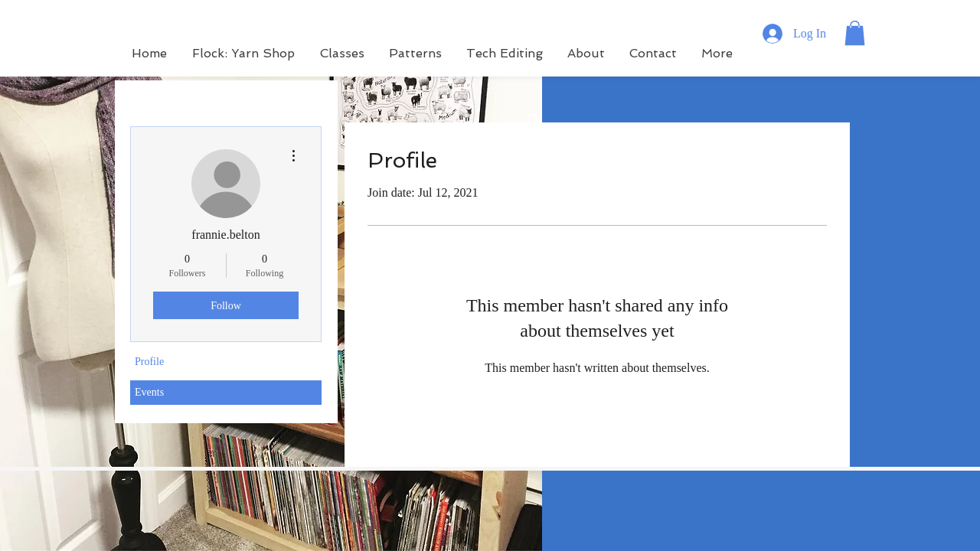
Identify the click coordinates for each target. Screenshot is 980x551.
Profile (149, 362)
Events (149, 392)
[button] (855, 33)
